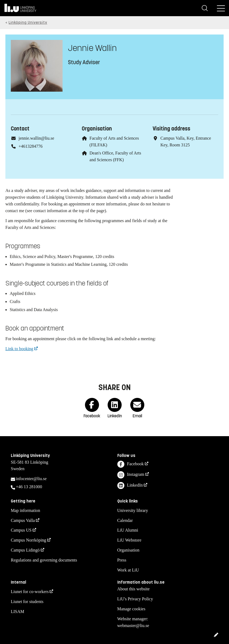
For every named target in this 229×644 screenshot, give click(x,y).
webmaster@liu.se (133, 626)
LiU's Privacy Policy (135, 599)
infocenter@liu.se (31, 479)
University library (133, 510)
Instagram (131, 475)
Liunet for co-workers (30, 592)
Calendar (125, 520)
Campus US (21, 530)
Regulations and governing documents (44, 560)
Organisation (128, 550)
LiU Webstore (129, 540)
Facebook (131, 464)
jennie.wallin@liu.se (36, 138)
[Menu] (221, 8)
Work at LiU (128, 570)
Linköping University (28, 23)
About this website (134, 589)
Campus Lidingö (25, 550)
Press (122, 560)
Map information (25, 510)
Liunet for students (27, 602)
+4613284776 (31, 146)
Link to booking (19, 349)
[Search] (205, 8)
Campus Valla (23, 520)
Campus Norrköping (28, 540)
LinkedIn (130, 486)
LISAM (18, 612)
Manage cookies (131, 609)
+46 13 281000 (29, 487)
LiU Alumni (128, 530)
